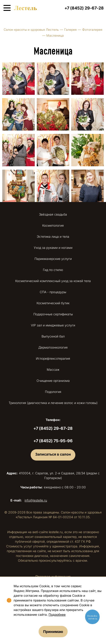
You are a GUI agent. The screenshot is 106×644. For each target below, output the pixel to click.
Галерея (70, 30)
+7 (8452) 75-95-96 (53, 441)
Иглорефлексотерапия (53, 358)
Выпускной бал (53, 336)
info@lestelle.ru (36, 500)
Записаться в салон (53, 454)
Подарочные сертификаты (53, 314)
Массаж (53, 370)
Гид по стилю (53, 270)
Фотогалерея (92, 30)
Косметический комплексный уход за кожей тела (53, 281)
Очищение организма (53, 381)
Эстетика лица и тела (53, 236)
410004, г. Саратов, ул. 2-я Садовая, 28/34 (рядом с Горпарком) (53, 475)
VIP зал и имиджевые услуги (53, 325)
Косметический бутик (53, 303)
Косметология (53, 225)
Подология (53, 392)
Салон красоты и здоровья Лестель (31, 30)
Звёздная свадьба (53, 214)
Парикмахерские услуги (53, 259)
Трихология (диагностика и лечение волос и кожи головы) (53, 403)
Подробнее (57, 614)
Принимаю (53, 632)
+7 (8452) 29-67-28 (84, 8)
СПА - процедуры (53, 292)
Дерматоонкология (53, 347)
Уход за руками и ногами (53, 248)
